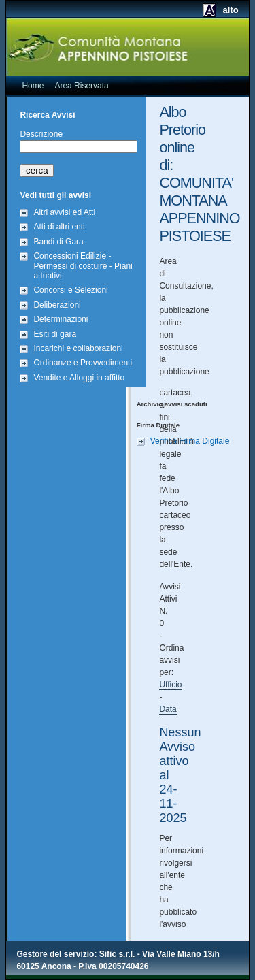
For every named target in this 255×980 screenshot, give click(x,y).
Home (33, 86)
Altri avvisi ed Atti (64, 212)
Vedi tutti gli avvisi (55, 195)
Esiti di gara (55, 334)
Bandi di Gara (58, 242)
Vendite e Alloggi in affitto (79, 378)
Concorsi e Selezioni (70, 290)
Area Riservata (81, 86)
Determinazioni (61, 319)
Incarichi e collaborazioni (78, 348)
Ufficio (170, 685)
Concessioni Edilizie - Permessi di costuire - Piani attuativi (83, 266)
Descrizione (41, 134)
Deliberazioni (57, 305)
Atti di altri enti (59, 227)
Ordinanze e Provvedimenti (83, 363)
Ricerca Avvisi (47, 115)
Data (168, 709)
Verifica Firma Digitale (190, 441)
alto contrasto (218, 15)
